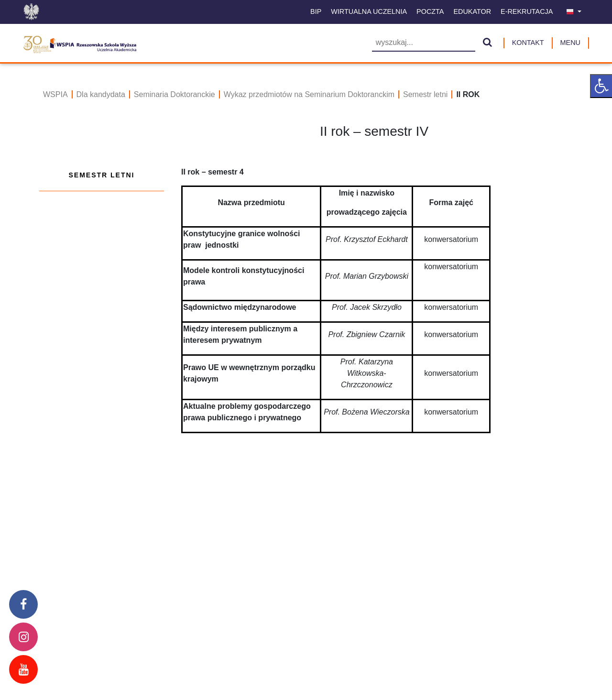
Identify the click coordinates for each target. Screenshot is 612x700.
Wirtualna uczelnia (369, 11)
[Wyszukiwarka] (424, 43)
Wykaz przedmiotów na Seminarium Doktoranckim (309, 94)
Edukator (472, 11)
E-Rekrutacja (527, 11)
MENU (570, 43)
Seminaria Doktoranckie (175, 94)
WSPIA (55, 94)
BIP (316, 11)
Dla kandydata (101, 94)
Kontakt (528, 43)
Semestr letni (425, 94)
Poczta (430, 11)
